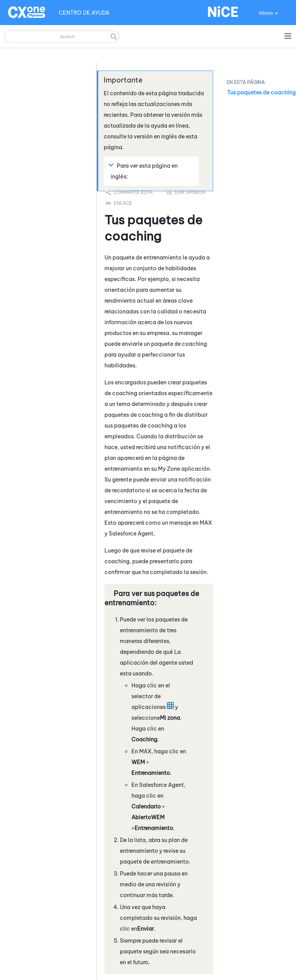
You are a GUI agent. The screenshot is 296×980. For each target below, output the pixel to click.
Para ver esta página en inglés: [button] (144, 171)
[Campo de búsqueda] (62, 36)
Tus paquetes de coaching (261, 93)
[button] (114, 36)
